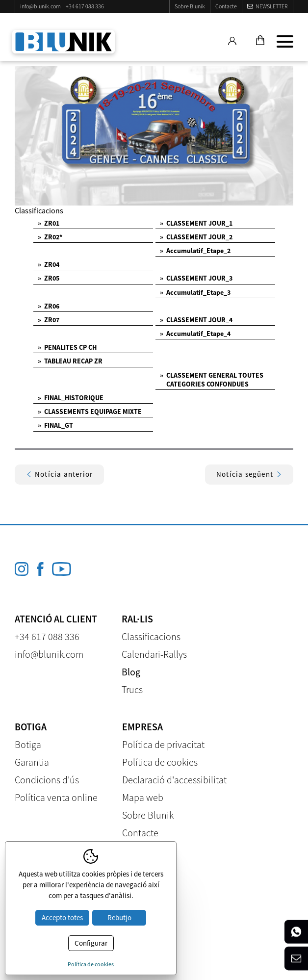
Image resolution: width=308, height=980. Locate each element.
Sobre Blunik (190, 6)
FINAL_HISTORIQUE (71, 398)
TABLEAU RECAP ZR (70, 361)
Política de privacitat (163, 744)
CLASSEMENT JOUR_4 (196, 320)
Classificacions (151, 636)
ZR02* (50, 237)
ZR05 (49, 278)
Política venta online (56, 797)
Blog (131, 672)
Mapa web (143, 797)
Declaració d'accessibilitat (174, 780)
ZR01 (49, 223)
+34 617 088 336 (85, 6)
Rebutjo (119, 917)
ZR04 (49, 264)
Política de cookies (160, 762)
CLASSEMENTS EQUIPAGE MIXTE (90, 412)
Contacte (226, 6)
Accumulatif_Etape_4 (195, 334)
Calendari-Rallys (154, 654)
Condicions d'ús (47, 780)
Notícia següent (249, 474)
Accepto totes (62, 917)
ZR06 (49, 306)
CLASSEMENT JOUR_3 (196, 278)
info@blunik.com (40, 6)
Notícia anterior (59, 474)
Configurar (91, 943)
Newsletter (272, 6)
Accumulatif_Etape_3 (195, 292)
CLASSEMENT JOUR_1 (196, 223)
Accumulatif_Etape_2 (195, 251)
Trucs (132, 689)
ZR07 (49, 320)
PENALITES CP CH (67, 347)
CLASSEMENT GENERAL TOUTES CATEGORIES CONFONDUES (212, 380)
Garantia (32, 762)
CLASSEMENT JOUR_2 (196, 237)
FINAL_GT (55, 425)
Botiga (28, 744)
